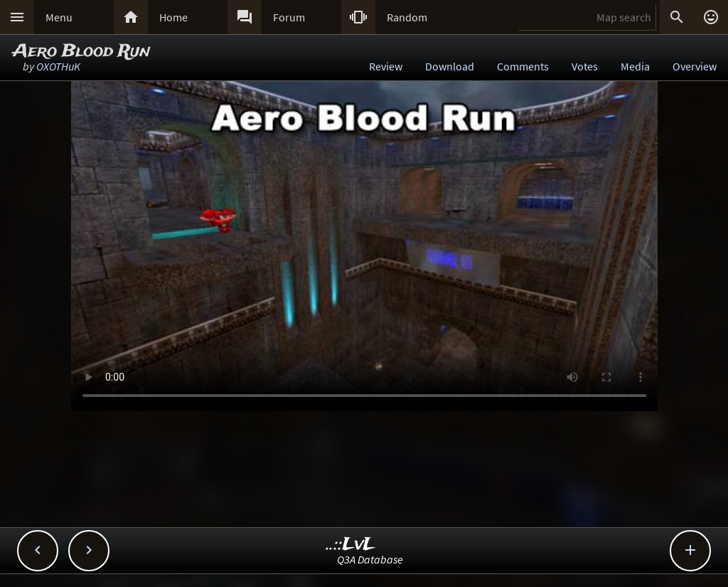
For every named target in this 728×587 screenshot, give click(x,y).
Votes (585, 66)
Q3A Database (370, 559)
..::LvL (351, 545)
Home (173, 17)
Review (386, 66)
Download (450, 66)
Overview (695, 66)
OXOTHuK (58, 66)
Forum (289, 17)
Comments (523, 66)
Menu (59, 17)
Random (407, 17)
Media (635, 66)
